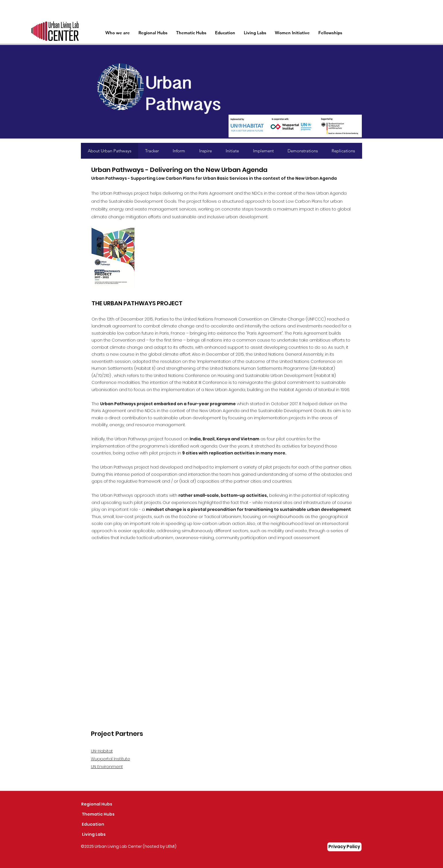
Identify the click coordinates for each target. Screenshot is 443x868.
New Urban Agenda (225, 390)
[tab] (110, 151)
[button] (191, 33)
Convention (124, 340)
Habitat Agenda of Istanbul (307, 390)
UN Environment (107, 767)
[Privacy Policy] (344, 847)
